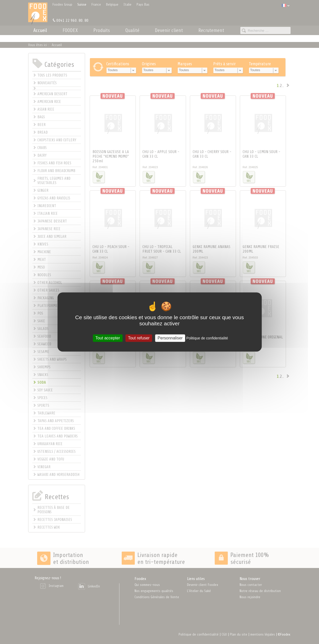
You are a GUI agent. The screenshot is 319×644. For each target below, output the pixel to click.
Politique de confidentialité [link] (207, 338)
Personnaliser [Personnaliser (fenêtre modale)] (170, 338)
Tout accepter (108, 338)
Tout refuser (139, 338)
